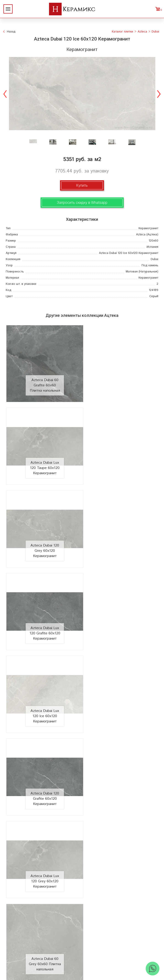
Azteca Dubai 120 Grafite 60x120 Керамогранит (121, 538)
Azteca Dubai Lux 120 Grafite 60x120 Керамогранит (121, 460)
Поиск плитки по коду (121, 860)
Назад (11, 32)
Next (159, 94)
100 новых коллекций (121, 823)
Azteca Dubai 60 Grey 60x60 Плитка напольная (121, 617)
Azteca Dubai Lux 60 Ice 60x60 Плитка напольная (121, 774)
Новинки (43, 823)
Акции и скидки (43, 830)
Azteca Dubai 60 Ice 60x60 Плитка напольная (43, 695)
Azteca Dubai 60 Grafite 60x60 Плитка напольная (43, 381)
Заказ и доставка (43, 845)
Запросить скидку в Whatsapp (82, 203)
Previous (5, 94)
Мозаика (121, 845)
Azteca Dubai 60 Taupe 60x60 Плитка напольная (121, 695)
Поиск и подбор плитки (121, 816)
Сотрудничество (43, 838)
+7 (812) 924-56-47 (82, 946)
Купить (82, 185)
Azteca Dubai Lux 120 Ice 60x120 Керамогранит (43, 538)
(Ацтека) (147, 235)
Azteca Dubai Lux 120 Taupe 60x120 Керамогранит (121, 381)
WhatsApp (78, 956)
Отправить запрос (121, 852)
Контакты (43, 860)
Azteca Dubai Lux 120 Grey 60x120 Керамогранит (43, 617)
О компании (43, 816)
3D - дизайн (121, 830)
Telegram (86, 956)
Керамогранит (121, 838)
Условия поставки (43, 852)
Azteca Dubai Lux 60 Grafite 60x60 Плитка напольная (43, 774)
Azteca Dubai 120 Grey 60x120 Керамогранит (43, 460)
